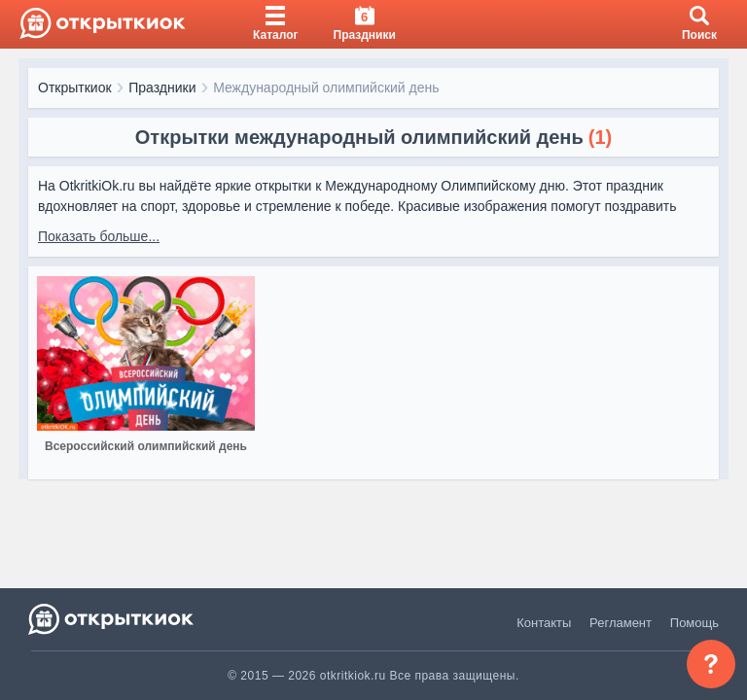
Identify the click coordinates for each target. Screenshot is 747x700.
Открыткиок (75, 87)
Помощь (694, 623)
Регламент (621, 623)
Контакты (544, 623)
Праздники (162, 87)
